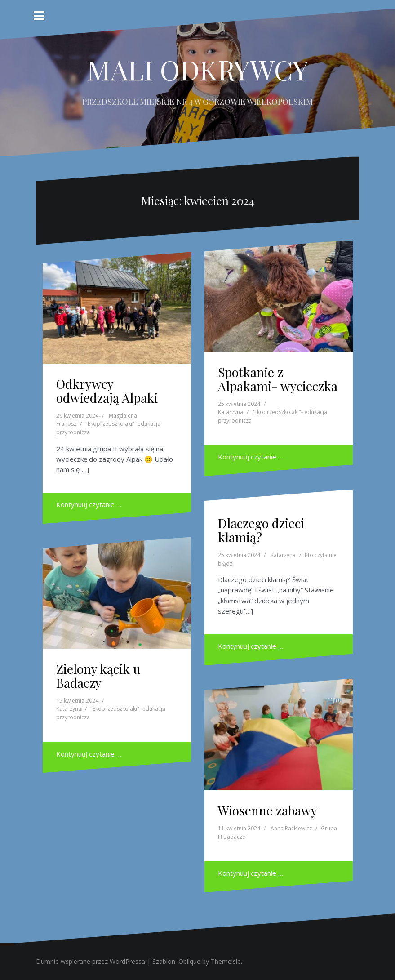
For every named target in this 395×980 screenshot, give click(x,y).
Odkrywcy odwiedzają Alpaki (107, 391)
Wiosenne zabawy (268, 810)
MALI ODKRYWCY (198, 69)
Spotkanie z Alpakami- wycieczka (278, 379)
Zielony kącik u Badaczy (98, 676)
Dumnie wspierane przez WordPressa (91, 961)
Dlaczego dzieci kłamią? (261, 530)
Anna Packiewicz (291, 828)
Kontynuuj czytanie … (89, 504)
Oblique (189, 961)
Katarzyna (231, 412)
